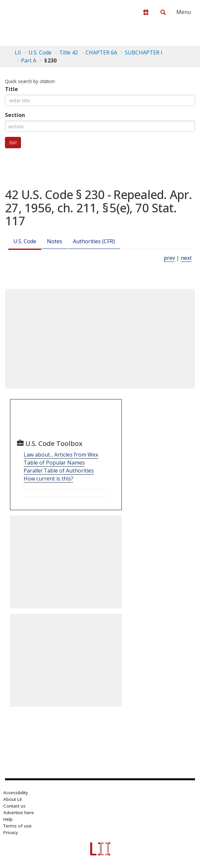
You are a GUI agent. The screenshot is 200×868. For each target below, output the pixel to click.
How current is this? (48, 479)
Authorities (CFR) (94, 241)
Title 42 (69, 53)
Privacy (11, 832)
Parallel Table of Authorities (59, 471)
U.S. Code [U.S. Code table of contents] (40, 53)
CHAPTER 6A (101, 53)
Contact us (14, 806)
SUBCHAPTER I (144, 53)
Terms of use (17, 826)
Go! (13, 142)
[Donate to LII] (146, 12)
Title (11, 89)
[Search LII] (163, 12)
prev (169, 258)
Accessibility (16, 793)
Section (15, 115)
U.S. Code (25, 241)
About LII (12, 799)
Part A (29, 60)
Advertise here (19, 813)
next (186, 258)
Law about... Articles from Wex (61, 455)
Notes (55, 241)
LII (18, 53)
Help (8, 819)
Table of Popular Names (54, 463)
